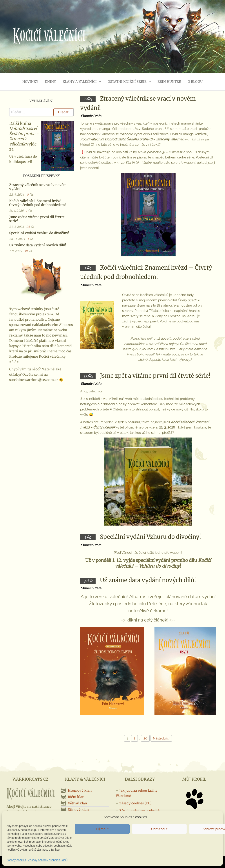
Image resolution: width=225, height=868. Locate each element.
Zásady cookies (16, 860)
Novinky (30, 82)
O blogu (195, 82)
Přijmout (102, 829)
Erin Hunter (169, 82)
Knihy (50, 82)
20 (145, 738)
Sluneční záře (91, 116)
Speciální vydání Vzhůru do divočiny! (151, 537)
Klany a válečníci (80, 82)
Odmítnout (159, 829)
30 (86, 581)
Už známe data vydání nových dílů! (148, 580)
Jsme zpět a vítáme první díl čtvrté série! (155, 376)
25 (86, 376)
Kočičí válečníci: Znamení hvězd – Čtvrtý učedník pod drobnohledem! (37, 203)
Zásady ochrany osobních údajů (48, 860)
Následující (161, 738)
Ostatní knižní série (127, 82)
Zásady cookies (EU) (135, 803)
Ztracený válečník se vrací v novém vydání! (38, 187)
